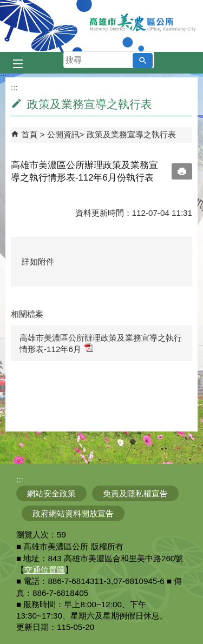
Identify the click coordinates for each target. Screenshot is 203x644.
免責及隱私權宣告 (135, 493)
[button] (143, 61)
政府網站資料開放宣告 (73, 513)
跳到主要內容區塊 (6, 6)
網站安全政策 (51, 493)
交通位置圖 (45, 570)
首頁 (29, 134)
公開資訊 (63, 134)
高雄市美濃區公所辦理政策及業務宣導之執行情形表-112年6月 (101, 343)
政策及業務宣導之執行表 (131, 134)
